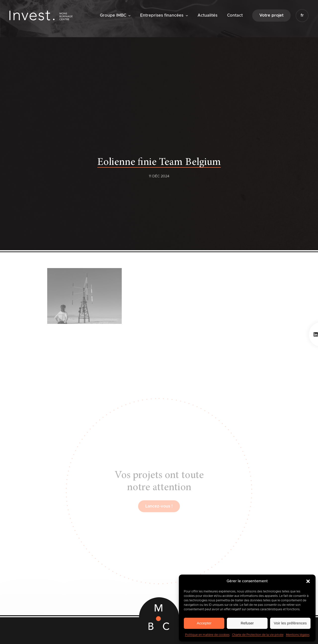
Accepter (204, 623)
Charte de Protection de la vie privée (258, 635)
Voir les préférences (290, 623)
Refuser (247, 623)
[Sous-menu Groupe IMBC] (129, 15)
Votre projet (271, 15)
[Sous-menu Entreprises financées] (187, 15)
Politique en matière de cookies (207, 635)
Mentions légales (298, 635)
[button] (308, 581)
